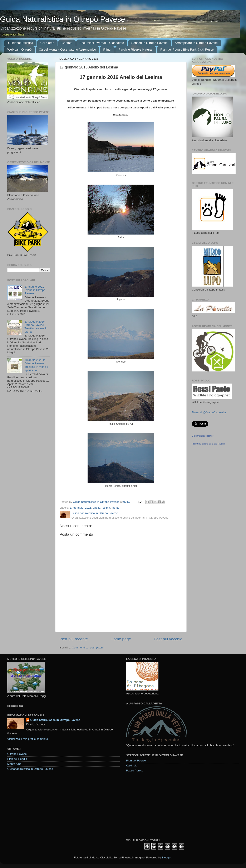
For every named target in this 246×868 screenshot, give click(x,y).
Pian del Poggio (17, 759)
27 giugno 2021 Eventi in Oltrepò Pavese (35, 290)
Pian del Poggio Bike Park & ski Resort (187, 49)
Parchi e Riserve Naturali (136, 49)
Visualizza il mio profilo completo (28, 739)
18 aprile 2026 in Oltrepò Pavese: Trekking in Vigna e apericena (36, 365)
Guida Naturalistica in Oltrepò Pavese (63, 19)
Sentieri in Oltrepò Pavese (149, 43)
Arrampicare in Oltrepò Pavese (196, 43)
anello (97, 508)
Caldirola (132, 766)
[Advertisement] (157, 805)
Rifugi (107, 49)
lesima (106, 508)
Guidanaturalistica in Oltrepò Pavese (30, 769)
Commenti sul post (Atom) (88, 648)
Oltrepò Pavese (17, 754)
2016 (88, 508)
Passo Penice (135, 771)
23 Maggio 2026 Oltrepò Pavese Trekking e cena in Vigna (36, 327)
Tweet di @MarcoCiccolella (209, 412)
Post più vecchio (168, 639)
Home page (121, 639)
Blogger (167, 857)
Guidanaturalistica (21, 43)
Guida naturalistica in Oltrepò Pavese (55, 720)
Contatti (67, 43)
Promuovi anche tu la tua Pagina (208, 444)
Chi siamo (47, 43)
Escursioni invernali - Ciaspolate (102, 43)
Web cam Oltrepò (19, 49)
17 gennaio (76, 508)
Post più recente (74, 639)
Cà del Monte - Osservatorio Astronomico (67, 49)
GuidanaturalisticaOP (203, 436)
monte (115, 508)
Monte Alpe (14, 764)
